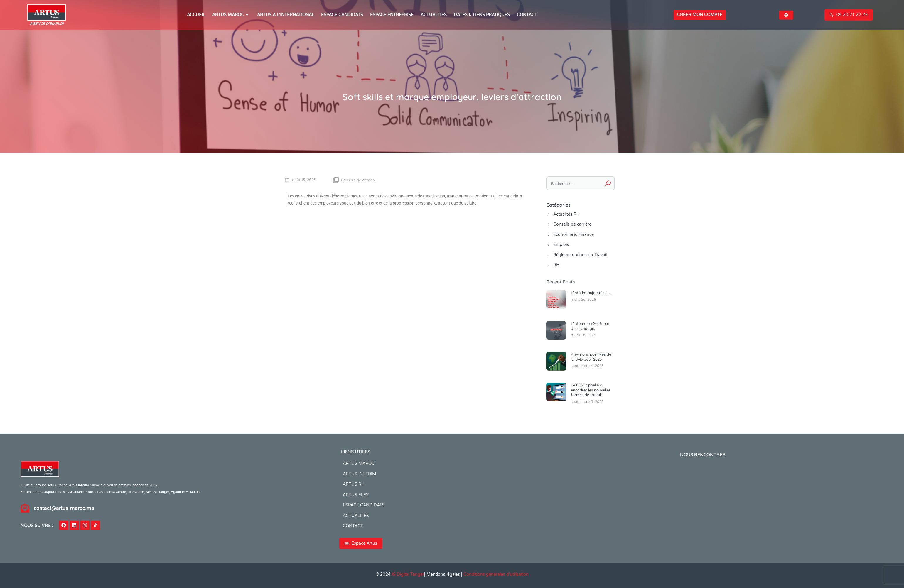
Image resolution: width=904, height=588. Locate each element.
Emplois (561, 245)
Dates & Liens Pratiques (482, 15)
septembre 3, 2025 (587, 401)
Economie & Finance (574, 235)
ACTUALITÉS (434, 15)
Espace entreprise (392, 15)
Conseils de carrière (359, 180)
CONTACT (527, 15)
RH (556, 265)
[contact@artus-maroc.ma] (25, 508)
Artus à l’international (286, 15)
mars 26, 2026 (583, 299)
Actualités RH (566, 214)
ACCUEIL (196, 15)
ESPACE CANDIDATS (342, 15)
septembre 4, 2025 (587, 366)
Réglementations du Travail (580, 255)
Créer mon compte (700, 15)
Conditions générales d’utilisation (496, 574)
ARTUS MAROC (231, 15)
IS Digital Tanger (408, 574)
